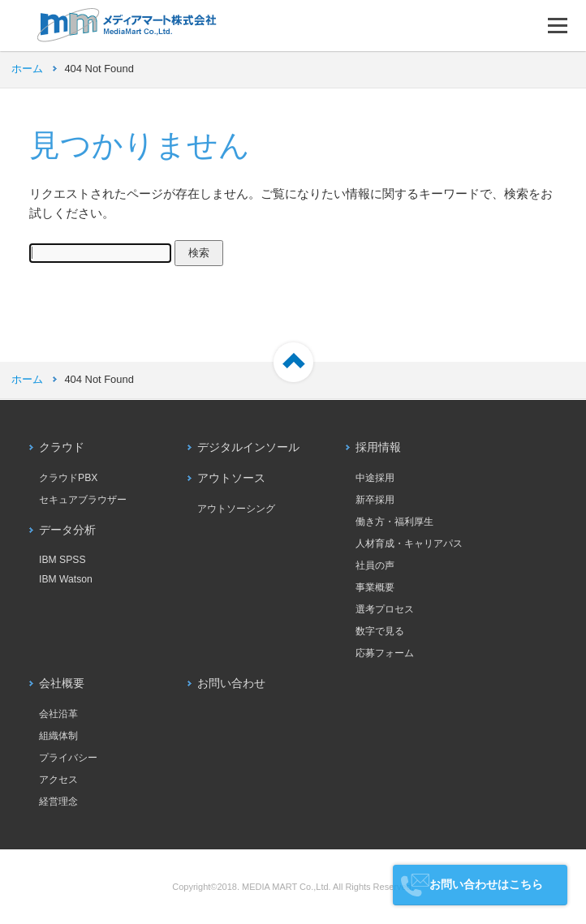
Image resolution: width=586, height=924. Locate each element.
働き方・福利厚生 (394, 522)
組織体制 (58, 736)
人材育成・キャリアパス (409, 544)
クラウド (62, 447)
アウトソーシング (236, 509)
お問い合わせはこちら (486, 884)
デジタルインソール (248, 447)
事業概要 (375, 587)
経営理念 (58, 802)
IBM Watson (66, 579)
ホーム (27, 69)
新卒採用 (375, 500)
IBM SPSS (62, 560)
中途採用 (375, 478)
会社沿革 (58, 714)
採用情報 (378, 447)
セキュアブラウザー (83, 500)
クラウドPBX (68, 478)
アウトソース (231, 478)
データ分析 (67, 530)
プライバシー (68, 758)
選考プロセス (385, 609)
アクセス (58, 780)
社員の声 (375, 565)
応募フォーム (385, 653)
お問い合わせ (231, 683)
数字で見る (380, 631)
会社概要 (62, 683)
